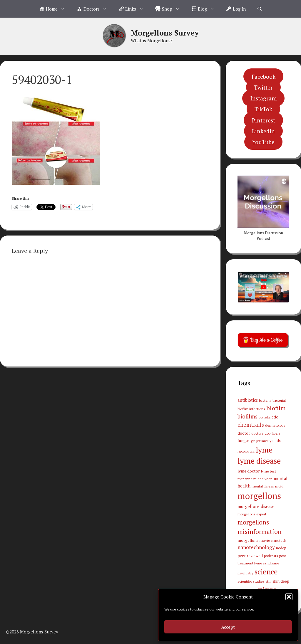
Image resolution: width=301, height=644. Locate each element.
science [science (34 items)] (266, 572)
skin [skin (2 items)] (269, 581)
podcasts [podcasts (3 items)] (271, 556)
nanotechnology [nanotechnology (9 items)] (256, 547)
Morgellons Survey (165, 33)
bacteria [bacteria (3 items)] (265, 400)
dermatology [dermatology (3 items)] (275, 425)
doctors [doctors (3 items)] (257, 433)
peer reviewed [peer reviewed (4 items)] (250, 556)
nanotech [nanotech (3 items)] (279, 540)
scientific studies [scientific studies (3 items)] (251, 581)
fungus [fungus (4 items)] (244, 440)
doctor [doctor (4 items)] (244, 433)
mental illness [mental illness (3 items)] (263, 486)
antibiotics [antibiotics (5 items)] (248, 400)
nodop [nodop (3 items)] (281, 548)
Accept (228, 627)
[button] (289, 597)
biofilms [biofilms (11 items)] (248, 416)
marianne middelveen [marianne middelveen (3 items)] (255, 479)
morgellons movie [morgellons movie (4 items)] (254, 540)
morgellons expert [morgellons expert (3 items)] (252, 514)
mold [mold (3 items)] (279, 486)
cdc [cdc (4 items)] (275, 417)
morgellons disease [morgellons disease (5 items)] (256, 506)
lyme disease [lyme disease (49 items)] (259, 461)
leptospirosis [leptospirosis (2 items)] (246, 451)
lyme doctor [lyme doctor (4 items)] (249, 471)
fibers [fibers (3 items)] (276, 433)
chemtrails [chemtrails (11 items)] (251, 425)
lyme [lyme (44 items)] (264, 450)
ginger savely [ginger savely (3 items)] (261, 440)
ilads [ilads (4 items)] (277, 440)
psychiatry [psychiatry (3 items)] (245, 573)
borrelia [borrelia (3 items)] (265, 417)
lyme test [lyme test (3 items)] (269, 471)
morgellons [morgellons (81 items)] (259, 496)
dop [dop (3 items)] (267, 433)
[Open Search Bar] (260, 9)
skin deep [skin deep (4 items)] (281, 581)
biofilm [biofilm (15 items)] (276, 408)
